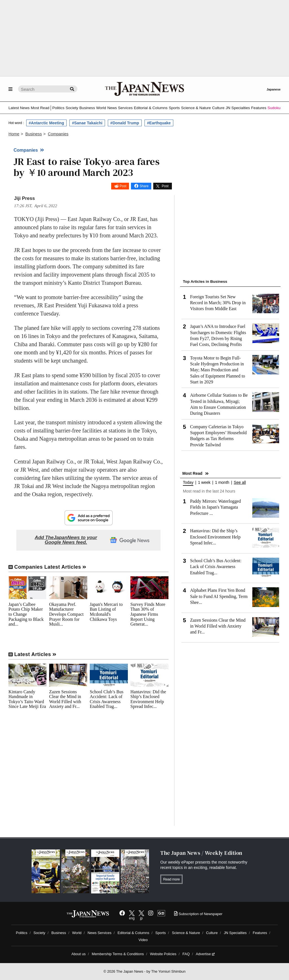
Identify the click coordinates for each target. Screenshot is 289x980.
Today (188, 483)
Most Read (40, 108)
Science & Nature (196, 108)
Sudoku (274, 108)
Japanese (273, 89)
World (101, 108)
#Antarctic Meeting (46, 123)
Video (143, 940)
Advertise (205, 954)
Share (144, 186)
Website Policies (163, 954)
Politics (58, 108)
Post (123, 186)
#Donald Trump (125, 123)
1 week (204, 483)
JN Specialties (238, 108)
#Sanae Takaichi (87, 123)
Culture (218, 108)
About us (79, 954)
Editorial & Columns (151, 108)
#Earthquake (159, 123)
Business (87, 108)
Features (259, 108)
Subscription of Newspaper (198, 914)
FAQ (186, 954)
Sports (174, 108)
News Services (120, 108)
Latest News (19, 108)
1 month (222, 483)
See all (240, 483)
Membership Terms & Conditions (118, 954)
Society (72, 108)
